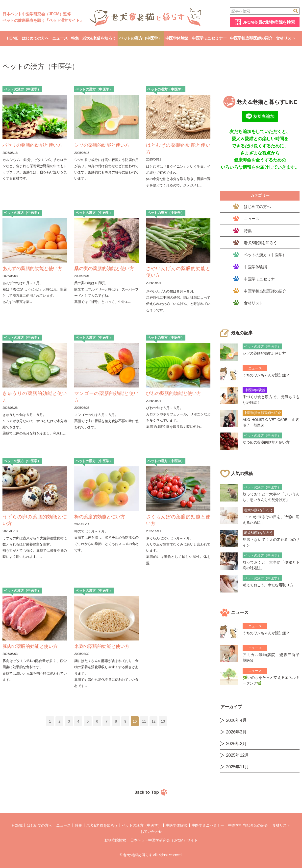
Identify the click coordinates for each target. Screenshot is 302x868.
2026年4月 (236, 720)
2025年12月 (238, 755)
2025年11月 (238, 767)
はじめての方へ (35, 38)
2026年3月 (236, 732)
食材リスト (286, 38)
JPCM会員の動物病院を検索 (269, 22)
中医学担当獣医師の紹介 (251, 38)
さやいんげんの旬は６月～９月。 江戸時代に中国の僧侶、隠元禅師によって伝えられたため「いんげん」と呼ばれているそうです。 (178, 301)
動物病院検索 (115, 840)
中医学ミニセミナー (209, 38)
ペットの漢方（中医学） (140, 38)
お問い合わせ (151, 832)
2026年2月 (236, 744)
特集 (75, 38)
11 (144, 721)
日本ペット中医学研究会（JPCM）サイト (164, 840)
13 (163, 721)
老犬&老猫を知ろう (99, 38)
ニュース (60, 38)
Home (12, 38)
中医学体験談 (177, 38)
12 (153, 721)
